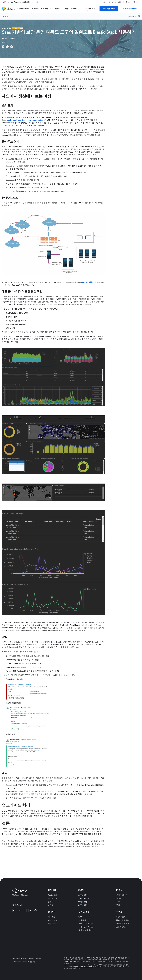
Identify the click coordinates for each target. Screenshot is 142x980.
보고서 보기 (37, 2)
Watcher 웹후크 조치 (90, 282)
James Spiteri (10, 39)
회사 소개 (107, 2)
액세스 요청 (83, 902)
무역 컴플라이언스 (86, 927)
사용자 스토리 (18, 28)
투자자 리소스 (122, 895)
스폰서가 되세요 (123, 923)
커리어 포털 (53, 920)
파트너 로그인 (84, 898)
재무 (118, 902)
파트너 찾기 (83, 895)
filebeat (41, 120)
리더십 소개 (53, 898)
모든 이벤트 (121, 927)
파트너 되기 (83, 905)
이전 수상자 (121, 917)
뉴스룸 (51, 905)
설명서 (74, 9)
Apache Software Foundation (84, 967)
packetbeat (12, 120)
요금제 (67, 9)
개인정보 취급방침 (86, 923)
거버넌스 (120, 898)
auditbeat (22, 120)
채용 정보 (52, 917)
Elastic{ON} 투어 (123, 920)
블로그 (5, 16)
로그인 (137, 2)
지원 (120, 2)
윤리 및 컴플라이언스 (87, 930)
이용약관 (19, 958)
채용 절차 (52, 923)
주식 (118, 905)
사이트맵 (38, 958)
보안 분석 (26, 841)
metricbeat (32, 120)
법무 (80, 917)
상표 (14, 958)
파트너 (114, 2)
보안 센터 (82, 920)
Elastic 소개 (53, 895)
